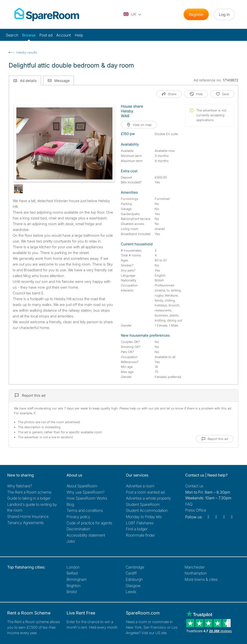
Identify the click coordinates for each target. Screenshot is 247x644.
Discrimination (78, 529)
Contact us (194, 486)
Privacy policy (78, 517)
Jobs (71, 541)
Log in (224, 14)
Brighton (74, 586)
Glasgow (133, 586)
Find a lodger (137, 529)
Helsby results (27, 52)
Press (196, 510)
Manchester (195, 567)
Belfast (72, 573)
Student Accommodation (147, 510)
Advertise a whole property (148, 498)
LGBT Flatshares (140, 523)
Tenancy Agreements (25, 523)
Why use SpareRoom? (86, 492)
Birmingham (77, 579)
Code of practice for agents (89, 523)
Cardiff (131, 573)
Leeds (131, 592)
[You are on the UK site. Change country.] (133, 14)
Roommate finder (140, 535)
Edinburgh (134, 579)
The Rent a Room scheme (29, 492)
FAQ (189, 504)
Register (196, 14)
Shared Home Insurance (28, 516)
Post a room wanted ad (145, 492)
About (82, 486)
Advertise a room (140, 486)
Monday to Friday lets (144, 517)
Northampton (196, 573)
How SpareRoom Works (87, 498)
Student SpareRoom (143, 504)
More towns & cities (201, 579)
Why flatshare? (20, 486)
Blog (70, 504)
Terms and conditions (85, 510)
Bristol (72, 592)
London (73, 567)
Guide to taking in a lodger (29, 498)
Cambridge (135, 567)
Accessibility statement (86, 535)
